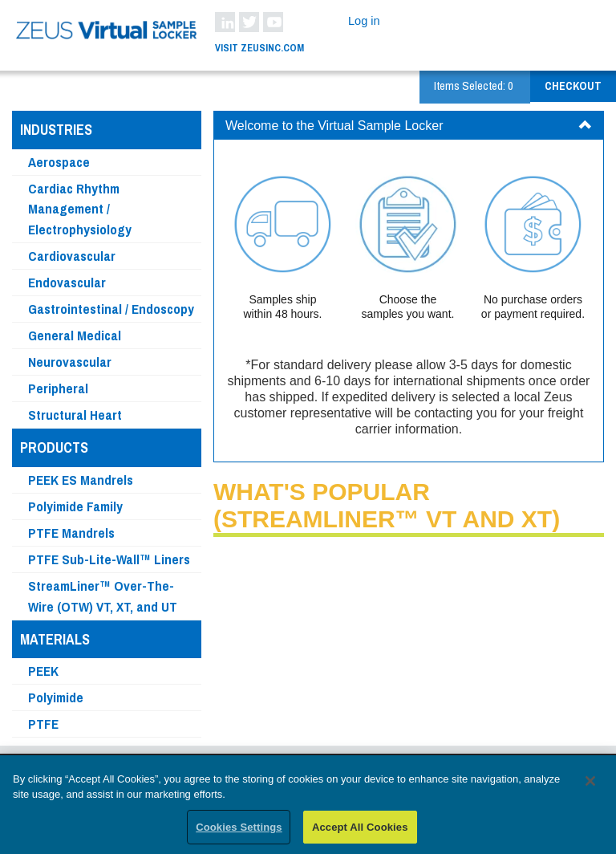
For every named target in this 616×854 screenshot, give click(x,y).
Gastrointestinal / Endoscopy (111, 309)
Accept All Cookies (360, 833)
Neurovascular (70, 362)
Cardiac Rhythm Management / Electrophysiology (80, 209)
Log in (364, 21)
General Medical (75, 335)
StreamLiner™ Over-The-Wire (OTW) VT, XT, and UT (103, 596)
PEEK (43, 671)
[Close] (590, 787)
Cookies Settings (239, 833)
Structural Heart (75, 415)
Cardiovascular (72, 256)
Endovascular (67, 282)
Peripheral (58, 388)
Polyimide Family (75, 506)
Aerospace (59, 162)
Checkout (573, 86)
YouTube (273, 22)
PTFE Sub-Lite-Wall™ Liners (109, 559)
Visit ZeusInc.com (259, 48)
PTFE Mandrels (71, 533)
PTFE (43, 724)
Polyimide (56, 697)
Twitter (249, 22)
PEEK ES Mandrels (81, 480)
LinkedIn (225, 22)
